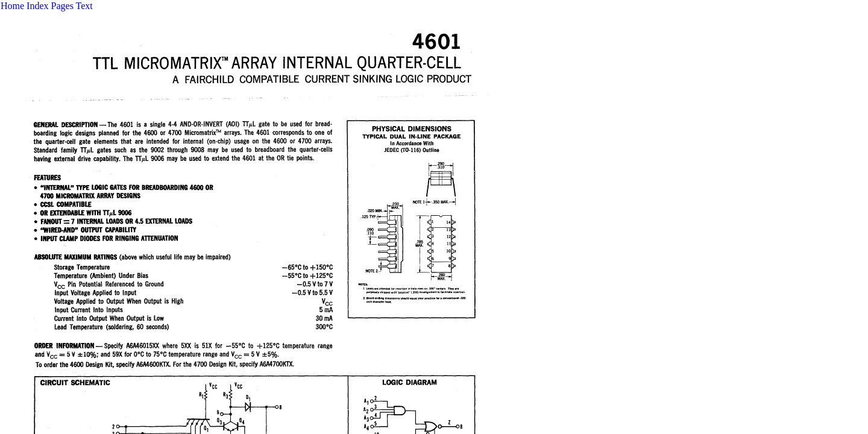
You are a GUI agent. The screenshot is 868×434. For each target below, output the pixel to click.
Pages (62, 6)
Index (37, 6)
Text (84, 6)
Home (12, 6)
